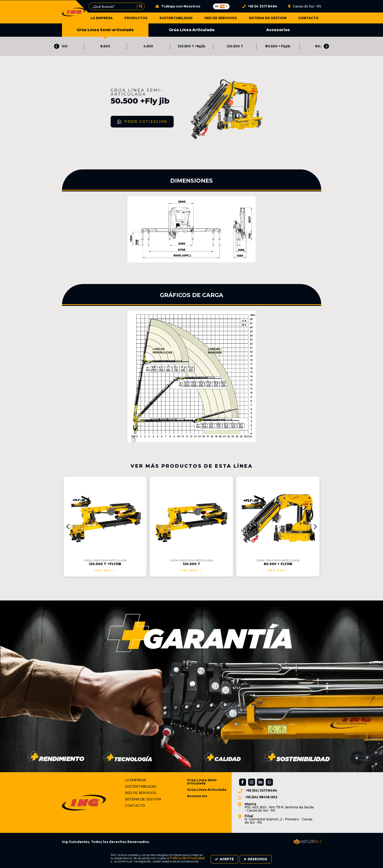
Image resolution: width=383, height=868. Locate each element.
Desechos (304, 860)
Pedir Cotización (93, 166)
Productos (148, 18)
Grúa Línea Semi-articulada (105, 33)
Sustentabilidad (185, 18)
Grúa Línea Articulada (192, 31)
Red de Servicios (227, 18)
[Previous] (57, 47)
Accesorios (278, 31)
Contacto (308, 18)
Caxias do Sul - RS (305, 6)
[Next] (326, 47)
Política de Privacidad (92, 862)
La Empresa (117, 18)
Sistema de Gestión (270, 18)
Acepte (272, 860)
